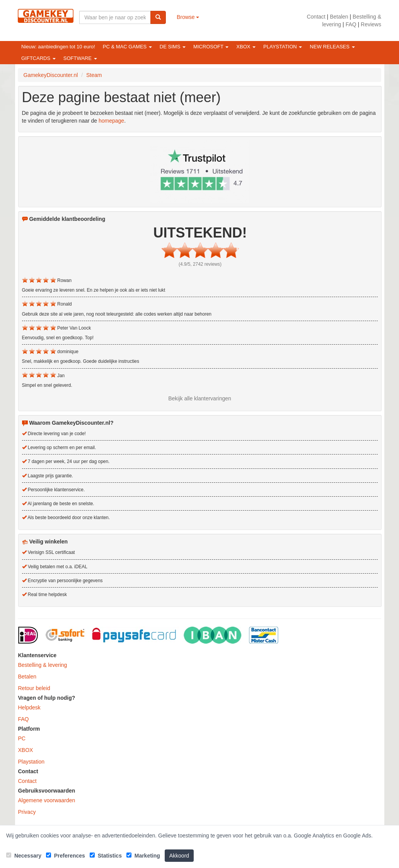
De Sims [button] (173, 47)
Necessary (24, 856)
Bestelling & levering (43, 665)
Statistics (106, 856)
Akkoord (179, 856)
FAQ (351, 24)
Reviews (371, 24)
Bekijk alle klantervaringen (200, 398)
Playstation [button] (283, 47)
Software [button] (80, 58)
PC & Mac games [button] (127, 47)
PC (22, 738)
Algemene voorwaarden (47, 800)
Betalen (339, 17)
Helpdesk (29, 707)
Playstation (31, 762)
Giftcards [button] (38, 58)
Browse (188, 17)
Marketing (143, 856)
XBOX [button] (246, 47)
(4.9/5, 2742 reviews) (200, 264)
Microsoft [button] (211, 47)
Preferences (66, 856)
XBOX (26, 750)
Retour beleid (34, 688)
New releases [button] (332, 47)
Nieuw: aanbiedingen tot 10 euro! (58, 47)
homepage (111, 121)
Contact (316, 17)
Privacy (27, 812)
